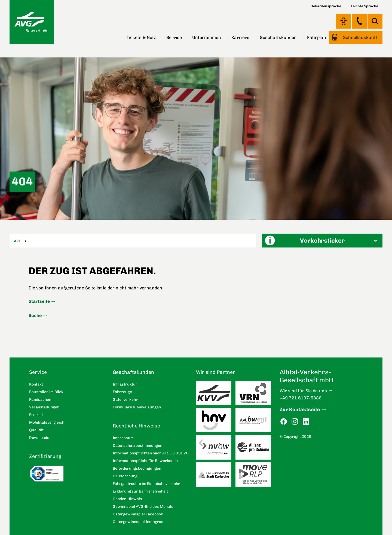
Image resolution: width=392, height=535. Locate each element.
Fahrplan (317, 37)
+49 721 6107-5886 (301, 398)
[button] (322, 241)
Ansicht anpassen (343, 21)
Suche (35, 315)
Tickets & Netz (141, 37)
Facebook (284, 422)
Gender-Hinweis (127, 499)
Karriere (240, 37)
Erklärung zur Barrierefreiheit (140, 491)
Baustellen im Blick (46, 392)
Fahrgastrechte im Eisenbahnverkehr (146, 484)
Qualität (36, 430)
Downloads (39, 438)
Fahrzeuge (122, 392)
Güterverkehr (125, 400)
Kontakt (359, 21)
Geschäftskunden (278, 37)
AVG (18, 241)
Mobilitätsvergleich (47, 422)
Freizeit (36, 415)
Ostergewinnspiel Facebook (138, 514)
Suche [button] (375, 21)
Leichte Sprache (365, 6)
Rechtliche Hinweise (136, 426)
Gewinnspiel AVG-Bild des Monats (143, 507)
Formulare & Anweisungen (137, 407)
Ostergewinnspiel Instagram (139, 522)
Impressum (123, 438)
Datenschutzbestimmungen (137, 446)
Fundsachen (40, 400)
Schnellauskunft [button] (360, 37)
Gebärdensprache (326, 6)
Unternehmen (207, 37)
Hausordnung (125, 476)
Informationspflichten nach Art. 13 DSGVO (151, 453)
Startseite (39, 301)
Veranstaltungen (44, 407)
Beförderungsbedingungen (137, 468)
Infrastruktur (125, 384)
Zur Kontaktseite (300, 409)
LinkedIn (306, 422)
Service (174, 37)
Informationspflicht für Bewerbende (145, 461)
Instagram (295, 422)
